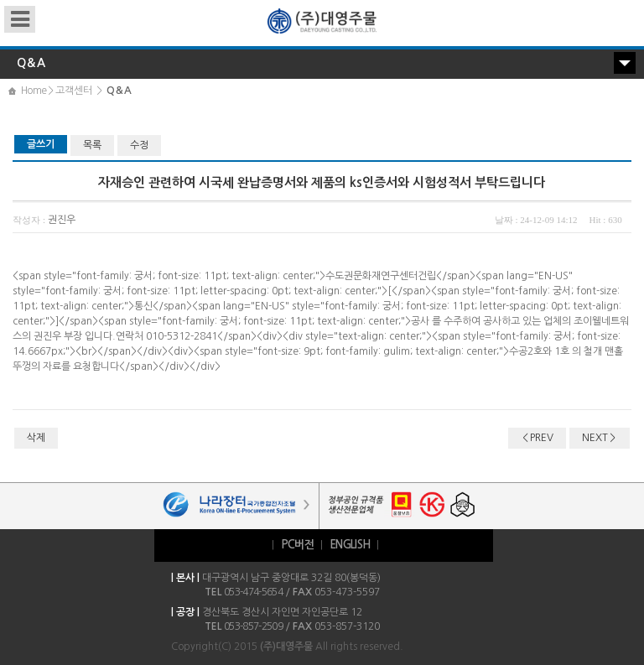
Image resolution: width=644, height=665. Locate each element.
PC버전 (297, 545)
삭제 (36, 438)
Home (34, 91)
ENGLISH (350, 545)
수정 (139, 145)
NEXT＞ (600, 438)
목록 (92, 145)
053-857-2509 (253, 626)
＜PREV (537, 438)
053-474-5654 (253, 592)
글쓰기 (41, 144)
